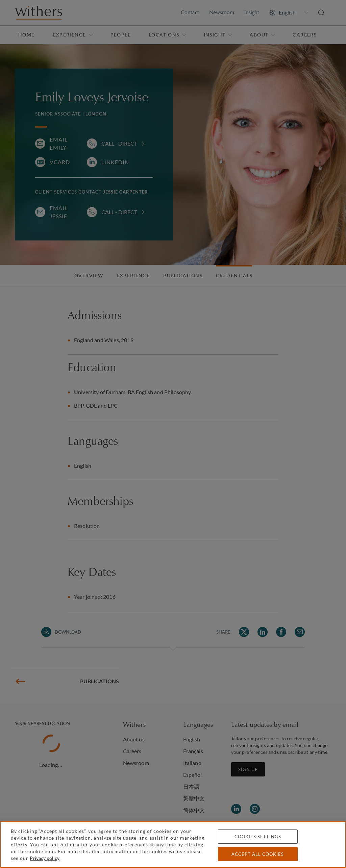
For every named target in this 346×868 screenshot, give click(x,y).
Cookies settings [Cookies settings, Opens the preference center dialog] (258, 837)
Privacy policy (45, 858)
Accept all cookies (258, 854)
